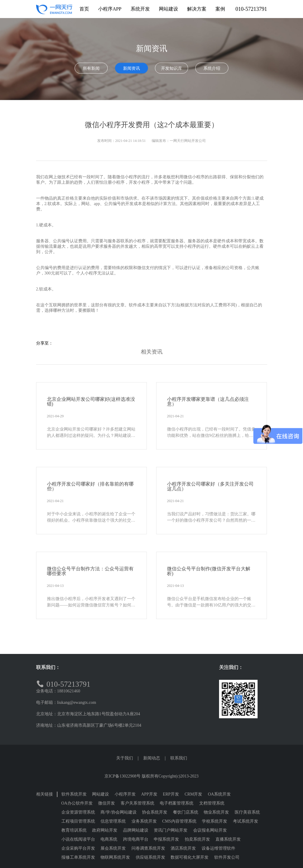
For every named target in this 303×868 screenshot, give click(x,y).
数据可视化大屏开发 (190, 857)
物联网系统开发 (115, 857)
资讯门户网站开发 (171, 830)
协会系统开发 (155, 812)
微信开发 (107, 803)
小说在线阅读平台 (78, 839)
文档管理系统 (212, 803)
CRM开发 (193, 794)
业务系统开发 (144, 821)
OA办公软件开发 (77, 803)
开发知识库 (172, 68)
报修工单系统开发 (78, 857)
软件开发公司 (227, 857)
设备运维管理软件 (218, 848)
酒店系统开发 (183, 848)
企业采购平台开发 (78, 848)
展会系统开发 (113, 848)
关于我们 (125, 758)
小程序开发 (125, 794)
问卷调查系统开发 (148, 848)
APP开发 (149, 794)
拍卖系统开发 (197, 839)
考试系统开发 (246, 821)
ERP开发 (171, 794)
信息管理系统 (113, 821)
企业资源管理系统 (78, 812)
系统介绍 (212, 68)
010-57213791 (251, 9)
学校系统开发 (215, 821)
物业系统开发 (216, 812)
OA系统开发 (219, 794)
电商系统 (109, 839)
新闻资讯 (131, 68)
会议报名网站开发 (210, 830)
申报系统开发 (166, 839)
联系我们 (179, 758)
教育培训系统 (74, 830)
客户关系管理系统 (138, 803)
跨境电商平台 (136, 839)
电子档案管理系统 (177, 803)
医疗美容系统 (247, 812)
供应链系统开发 (150, 857)
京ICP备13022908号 (122, 776)
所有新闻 (91, 68)
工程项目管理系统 (78, 821)
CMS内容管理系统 (179, 821)
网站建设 (100, 794)
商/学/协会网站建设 (119, 812)
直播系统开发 (228, 839)
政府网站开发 (105, 830)
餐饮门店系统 (186, 812)
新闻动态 (152, 758)
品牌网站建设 (136, 830)
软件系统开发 (74, 794)
